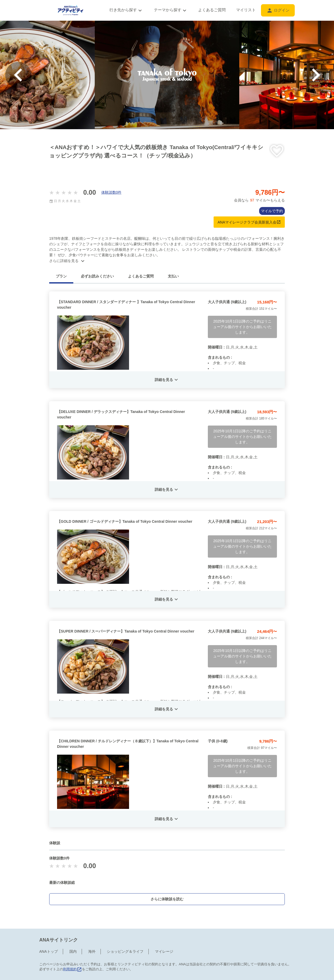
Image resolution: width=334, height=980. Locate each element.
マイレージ (164, 951)
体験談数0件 (112, 192)
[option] (167, 75)
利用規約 (73, 969)
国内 (73, 951)
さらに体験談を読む (167, 899)
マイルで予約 (272, 211)
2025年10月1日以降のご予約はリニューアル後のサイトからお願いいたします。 (242, 327)
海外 (92, 951)
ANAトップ (49, 951)
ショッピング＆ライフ (125, 951)
